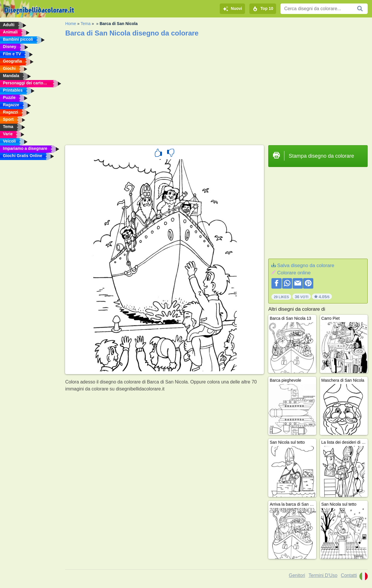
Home (70, 24)
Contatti (349, 575)
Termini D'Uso (323, 575)
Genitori (297, 575)
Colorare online (294, 273)
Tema (85, 24)
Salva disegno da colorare (306, 265)
